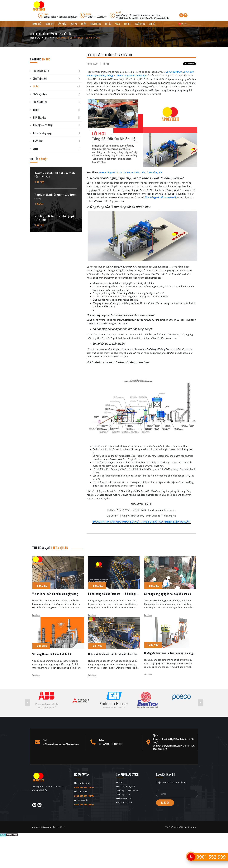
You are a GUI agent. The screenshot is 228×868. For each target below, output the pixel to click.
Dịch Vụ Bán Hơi (40, 79)
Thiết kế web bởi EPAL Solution (181, 827)
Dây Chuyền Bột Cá (41, 71)
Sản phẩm (62, 24)
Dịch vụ (74, 24)
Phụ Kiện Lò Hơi (40, 102)
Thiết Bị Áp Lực (40, 118)
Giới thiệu (50, 24)
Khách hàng (96, 24)
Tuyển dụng (140, 24)
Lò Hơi (48, 38)
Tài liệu (36, 110)
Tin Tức (108, 24)
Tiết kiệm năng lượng (42, 133)
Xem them (36, 615)
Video (118, 24)
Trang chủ (37, 24)
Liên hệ (152, 24)
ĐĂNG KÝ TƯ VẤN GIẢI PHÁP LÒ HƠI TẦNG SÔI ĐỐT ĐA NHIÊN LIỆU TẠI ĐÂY (141, 522)
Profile (127, 24)
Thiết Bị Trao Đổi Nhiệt (43, 125)
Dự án (84, 24)
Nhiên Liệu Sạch (40, 94)
